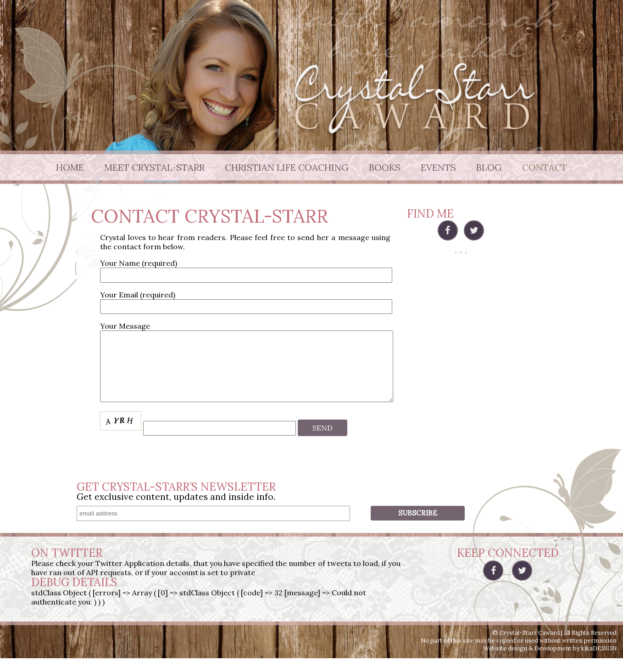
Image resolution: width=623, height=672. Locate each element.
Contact (545, 167)
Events (438, 167)
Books (385, 167)
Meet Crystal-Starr (154, 167)
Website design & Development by (550, 662)
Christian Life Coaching (287, 167)
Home (70, 167)
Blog (489, 167)
